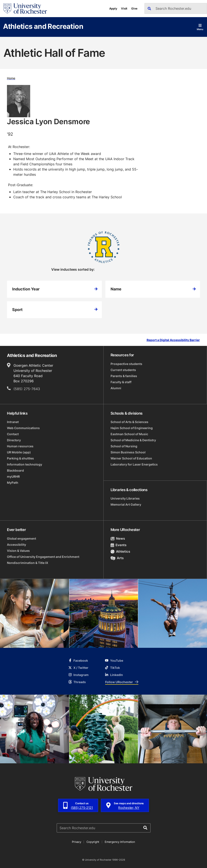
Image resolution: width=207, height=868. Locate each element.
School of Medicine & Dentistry (133, 440)
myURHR (13, 476)
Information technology (25, 464)
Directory (14, 440)
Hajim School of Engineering (132, 428)
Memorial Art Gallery (126, 504)
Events (119, 545)
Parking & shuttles (20, 458)
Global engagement (22, 538)
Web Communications (23, 428)
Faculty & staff (121, 382)
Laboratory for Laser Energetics (134, 464)
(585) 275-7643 (27, 389)
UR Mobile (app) (19, 452)
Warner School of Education (131, 458)
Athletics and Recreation (43, 26)
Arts (117, 558)
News (118, 538)
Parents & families (124, 376)
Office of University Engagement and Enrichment (43, 557)
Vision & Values (18, 551)
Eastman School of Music (129, 434)
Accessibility (17, 545)
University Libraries (125, 498)
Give (134, 8)
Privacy (76, 842)
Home (11, 78)
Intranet (13, 422)
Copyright (93, 842)
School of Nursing (124, 446)
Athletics (120, 551)
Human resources (20, 446)
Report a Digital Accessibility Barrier (173, 340)
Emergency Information (120, 842)
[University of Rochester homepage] (25, 9)
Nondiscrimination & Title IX (28, 563)
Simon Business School (128, 452)
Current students (123, 370)
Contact (13, 434)
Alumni (116, 388)
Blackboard (15, 470)
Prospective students (126, 364)
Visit (124, 8)
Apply (113, 8)
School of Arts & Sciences (129, 422)
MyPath (13, 483)
